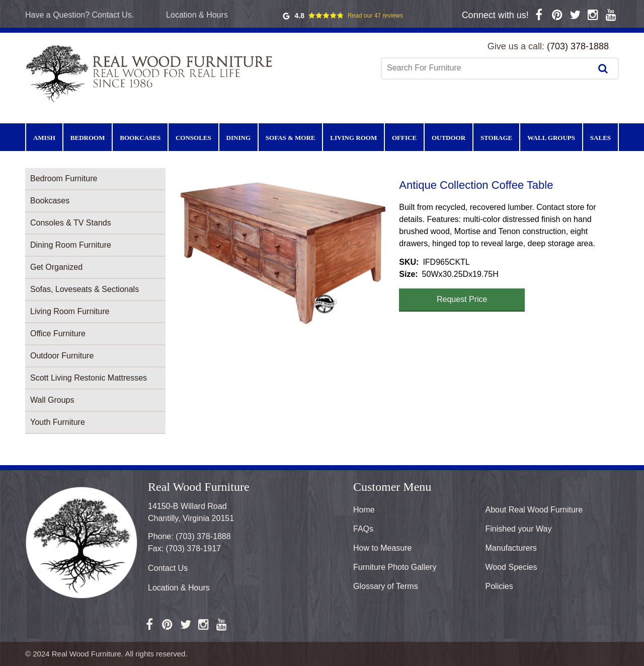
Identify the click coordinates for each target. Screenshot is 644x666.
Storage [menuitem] (496, 138)
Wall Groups (52, 400)
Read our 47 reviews (375, 16)
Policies (499, 586)
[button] (282, 253)
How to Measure (383, 548)
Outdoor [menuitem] (449, 138)
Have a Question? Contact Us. (79, 15)
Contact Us (168, 568)
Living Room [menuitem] (353, 138)
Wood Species (511, 567)
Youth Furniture (58, 422)
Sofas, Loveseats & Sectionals (85, 289)
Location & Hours (197, 15)
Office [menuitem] (404, 138)
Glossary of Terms (386, 586)
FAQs (363, 529)
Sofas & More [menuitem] (291, 138)
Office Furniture (58, 334)
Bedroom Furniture (64, 178)
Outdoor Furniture (62, 356)
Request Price (462, 299)
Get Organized (56, 267)
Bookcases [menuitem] (140, 138)
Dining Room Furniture (71, 245)
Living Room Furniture (70, 311)
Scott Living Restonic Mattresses (89, 378)
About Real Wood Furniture (534, 510)
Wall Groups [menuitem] (551, 138)
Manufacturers (511, 548)
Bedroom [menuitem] (88, 138)
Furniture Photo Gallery (395, 567)
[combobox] (488, 68)
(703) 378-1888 (578, 46)
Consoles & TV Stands (71, 223)
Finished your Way (519, 529)
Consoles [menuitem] (193, 138)
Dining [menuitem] (238, 138)
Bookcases (50, 201)
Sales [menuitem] (600, 138)
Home (364, 510)
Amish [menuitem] (44, 138)
